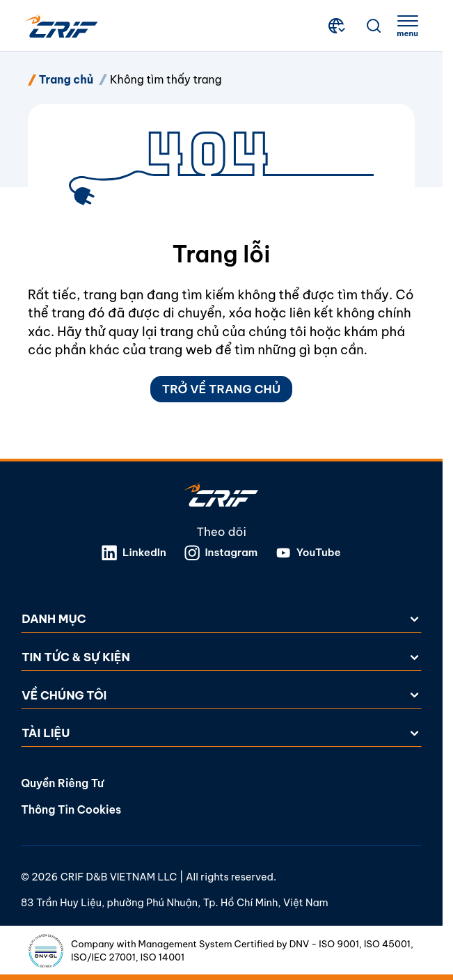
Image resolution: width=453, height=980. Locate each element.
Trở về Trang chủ (221, 389)
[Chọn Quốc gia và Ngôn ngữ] (338, 26)
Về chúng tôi (221, 695)
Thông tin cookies (71, 809)
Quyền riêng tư (62, 783)
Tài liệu (221, 733)
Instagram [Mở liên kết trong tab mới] (221, 553)
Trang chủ (66, 79)
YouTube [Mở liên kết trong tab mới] (308, 553)
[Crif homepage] (61, 26)
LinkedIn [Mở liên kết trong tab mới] (134, 553)
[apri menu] (407, 26)
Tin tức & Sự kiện (221, 657)
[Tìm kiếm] (374, 26)
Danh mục (221, 619)
